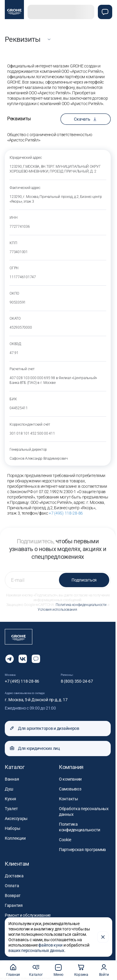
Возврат (13, 896)
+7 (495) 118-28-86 (66, 513)
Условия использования (57, 610)
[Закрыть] (103, 937)
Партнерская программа (82, 850)
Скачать (85, 119)
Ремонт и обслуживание (28, 915)
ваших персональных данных (36, 950)
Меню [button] (58, 970)
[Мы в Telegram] (10, 659)
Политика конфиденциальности (81, 605)
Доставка (14, 876)
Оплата (12, 886)
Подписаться (84, 580)
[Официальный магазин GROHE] (14, 10)
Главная (13, 970)
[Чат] (105, 12)
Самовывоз (70, 789)
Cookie (65, 840)
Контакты (69, 799)
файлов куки (50, 945)
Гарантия (14, 905)
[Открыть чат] (36, 659)
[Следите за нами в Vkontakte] (23, 659)
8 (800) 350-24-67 (77, 681)
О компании (70, 779)
